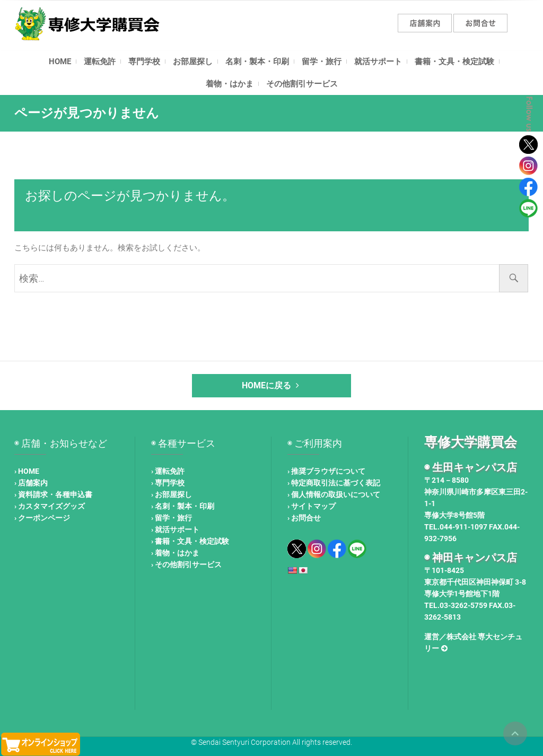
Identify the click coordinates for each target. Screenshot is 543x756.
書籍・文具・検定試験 (454, 62)
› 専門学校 (168, 483)
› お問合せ (304, 518)
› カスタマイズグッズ (50, 506)
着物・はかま (230, 84)
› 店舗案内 (31, 483)
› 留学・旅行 (172, 518)
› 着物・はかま (175, 553)
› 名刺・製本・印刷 (183, 506)
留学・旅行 (322, 62)
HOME (60, 62)
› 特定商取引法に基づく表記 (334, 483)
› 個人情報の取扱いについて (334, 494)
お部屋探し (193, 62)
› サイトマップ (312, 506)
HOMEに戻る (272, 385)
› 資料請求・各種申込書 (53, 494)
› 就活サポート (175, 529)
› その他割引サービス (186, 564)
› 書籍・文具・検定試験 (190, 541)
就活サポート (378, 62)
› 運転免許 (168, 471)
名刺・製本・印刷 (257, 62)
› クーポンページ (42, 518)
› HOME (27, 471)
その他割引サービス (302, 84)
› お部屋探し (172, 494)
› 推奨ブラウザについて (326, 471)
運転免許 (100, 62)
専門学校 (144, 62)
